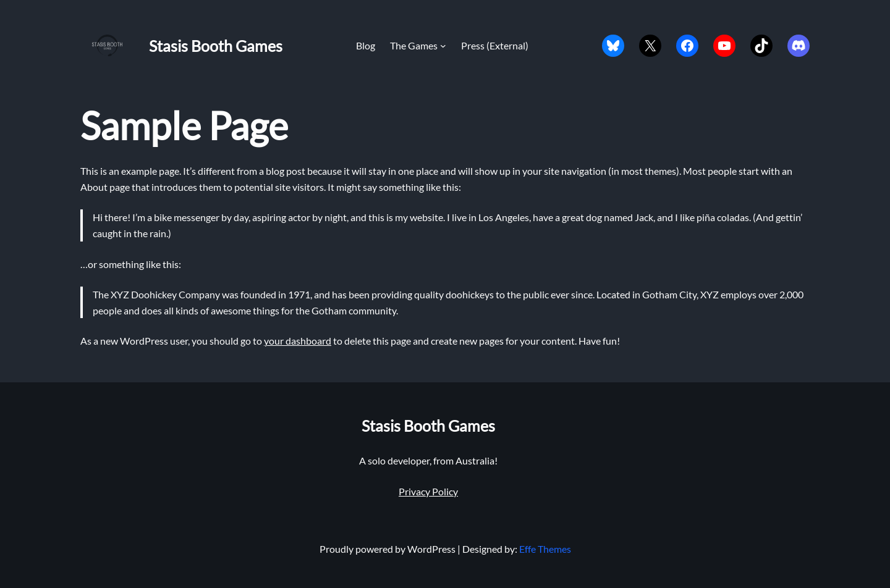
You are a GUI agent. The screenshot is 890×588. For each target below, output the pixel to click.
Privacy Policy (428, 491)
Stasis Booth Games (216, 46)
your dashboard (298, 341)
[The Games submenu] (443, 46)
